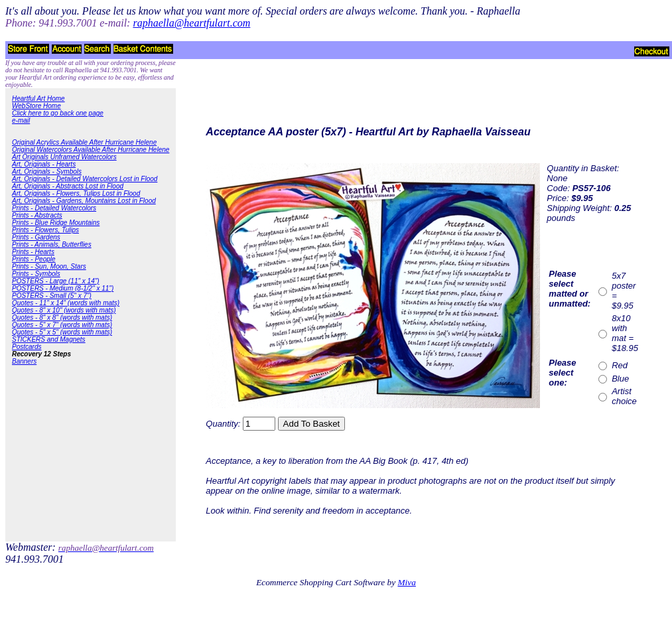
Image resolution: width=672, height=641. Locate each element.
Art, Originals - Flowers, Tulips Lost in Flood (76, 193)
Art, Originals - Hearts (44, 164)
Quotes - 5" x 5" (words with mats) (62, 332)
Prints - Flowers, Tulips (45, 230)
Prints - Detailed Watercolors (54, 208)
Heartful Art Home (38, 99)
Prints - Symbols (36, 274)
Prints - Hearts (33, 252)
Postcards (27, 347)
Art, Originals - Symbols (47, 172)
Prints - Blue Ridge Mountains (56, 223)
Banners (24, 361)
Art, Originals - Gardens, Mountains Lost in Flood (84, 201)
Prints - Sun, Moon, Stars (49, 266)
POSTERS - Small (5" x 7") (52, 296)
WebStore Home (36, 106)
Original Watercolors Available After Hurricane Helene (91, 150)
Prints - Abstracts (37, 215)
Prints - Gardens (36, 237)
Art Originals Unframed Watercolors (64, 157)
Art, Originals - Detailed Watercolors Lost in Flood (85, 179)
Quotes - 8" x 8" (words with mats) (62, 318)
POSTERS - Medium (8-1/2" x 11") (63, 288)
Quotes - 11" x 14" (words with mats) (66, 303)
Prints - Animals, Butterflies (52, 245)
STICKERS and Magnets (49, 339)
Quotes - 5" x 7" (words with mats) (62, 325)
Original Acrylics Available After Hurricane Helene (84, 142)
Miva (406, 582)
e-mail (21, 120)
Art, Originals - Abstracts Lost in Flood (68, 186)
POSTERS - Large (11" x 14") (56, 281)
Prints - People (34, 259)
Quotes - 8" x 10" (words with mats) (64, 310)
